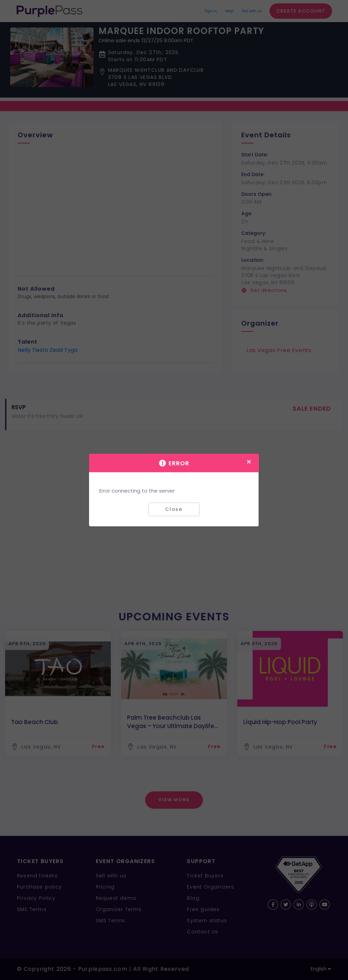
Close (174, 509)
